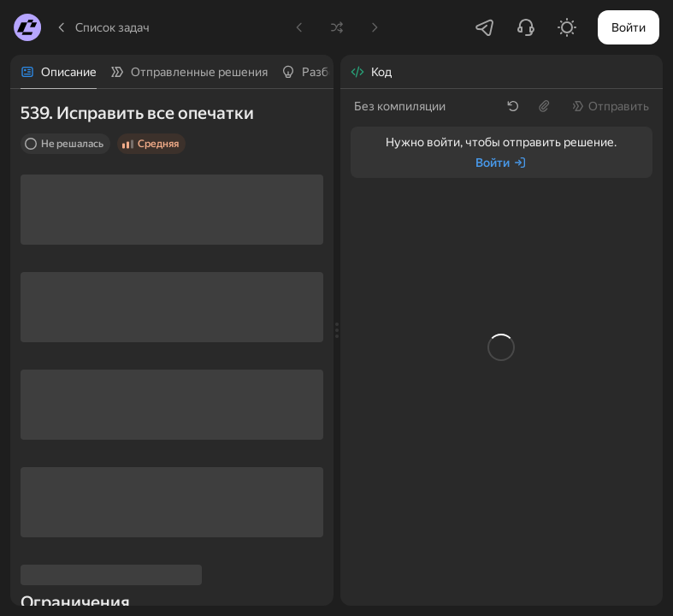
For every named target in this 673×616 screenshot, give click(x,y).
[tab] (59, 72)
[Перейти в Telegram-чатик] (485, 27)
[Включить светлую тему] (567, 27)
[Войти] (501, 163)
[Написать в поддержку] (526, 27)
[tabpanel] (172, 347)
